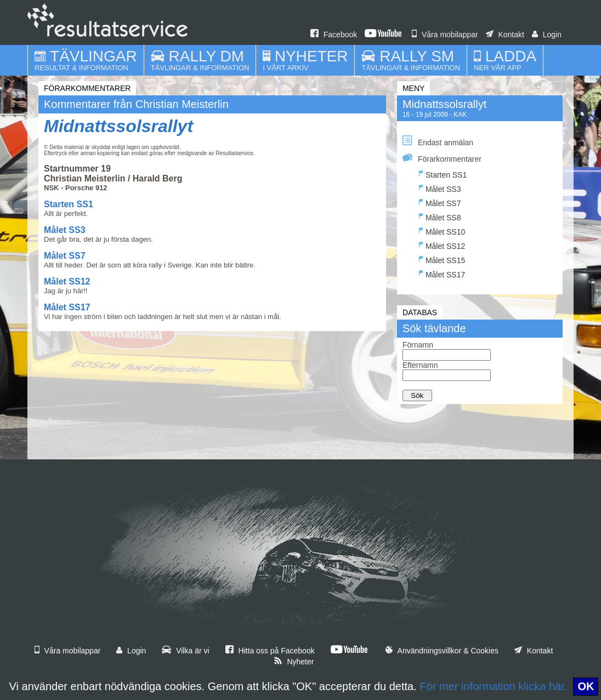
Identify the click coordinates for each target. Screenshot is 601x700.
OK (586, 686)
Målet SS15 (442, 259)
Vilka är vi (185, 651)
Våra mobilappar (445, 35)
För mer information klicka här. (493, 686)
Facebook (334, 35)
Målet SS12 (67, 281)
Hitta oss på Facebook (270, 651)
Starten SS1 (69, 204)
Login (547, 35)
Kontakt (505, 35)
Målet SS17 (67, 307)
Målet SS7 (65, 256)
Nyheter (294, 662)
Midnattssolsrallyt (118, 126)
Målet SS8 (440, 216)
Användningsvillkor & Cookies (442, 651)
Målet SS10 (442, 231)
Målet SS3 (65, 230)
